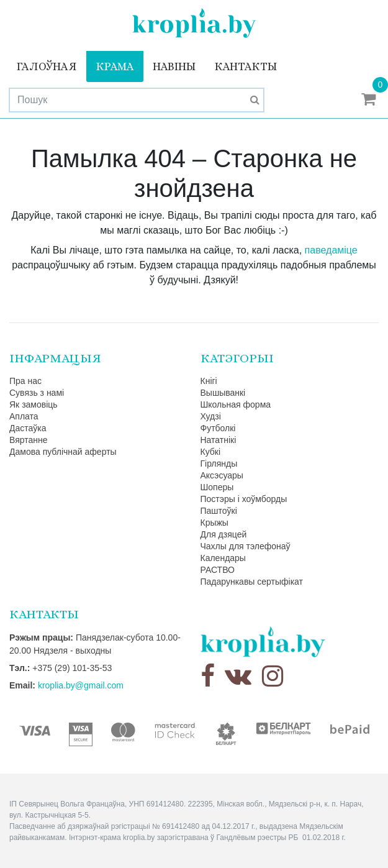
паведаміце (331, 250)
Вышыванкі (223, 393)
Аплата (24, 416)
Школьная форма (236, 404)
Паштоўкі (219, 511)
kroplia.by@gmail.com (81, 685)
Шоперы (217, 487)
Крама (115, 66)
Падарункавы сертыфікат (252, 582)
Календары (223, 558)
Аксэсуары (222, 475)
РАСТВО (218, 570)
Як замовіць (34, 404)
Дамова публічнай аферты (63, 452)
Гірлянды (219, 464)
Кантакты (246, 66)
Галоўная (47, 66)
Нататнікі (219, 440)
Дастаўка (28, 428)
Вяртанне (29, 440)
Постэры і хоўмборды (244, 499)
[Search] (137, 100)
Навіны (174, 66)
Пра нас (25, 381)
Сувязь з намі (37, 393)
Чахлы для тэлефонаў (246, 546)
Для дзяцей (224, 534)
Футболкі (218, 428)
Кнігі (209, 381)
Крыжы (214, 523)
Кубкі (211, 452)
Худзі (211, 416)
